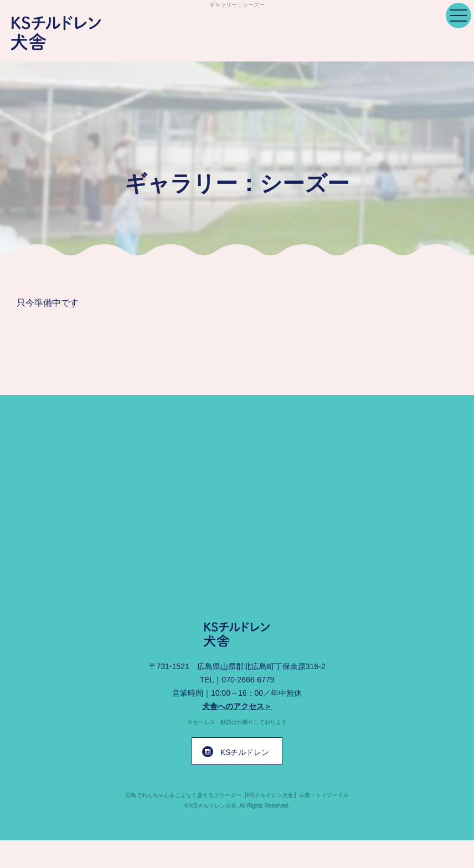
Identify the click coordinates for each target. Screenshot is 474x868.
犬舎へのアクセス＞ (237, 706)
